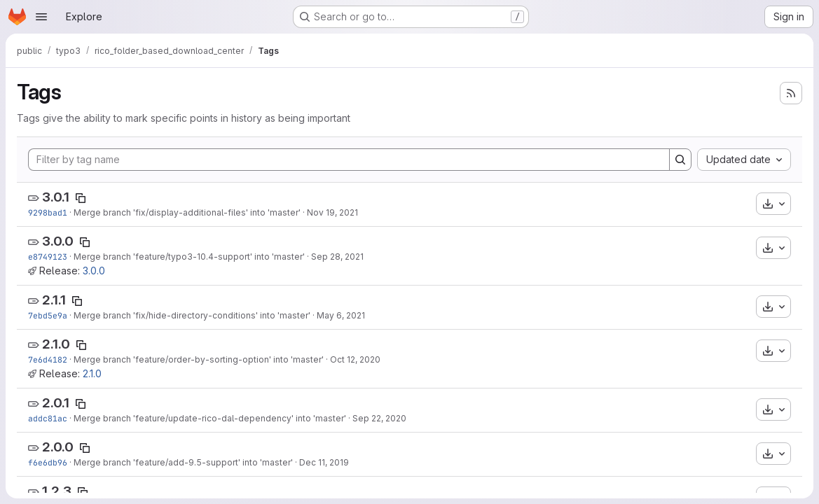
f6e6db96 (48, 462)
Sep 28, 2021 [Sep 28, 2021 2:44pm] (337, 257)
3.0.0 (58, 241)
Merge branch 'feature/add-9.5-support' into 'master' (183, 462)
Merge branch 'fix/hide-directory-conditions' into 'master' (192, 315)
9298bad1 (48, 212)
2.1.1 (54, 300)
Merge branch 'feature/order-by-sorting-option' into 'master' (199, 359)
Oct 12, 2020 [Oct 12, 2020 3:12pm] (355, 359)
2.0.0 (58, 447)
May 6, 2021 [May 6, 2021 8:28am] (341, 315)
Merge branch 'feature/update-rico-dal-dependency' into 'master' (210, 418)
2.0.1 (56, 403)
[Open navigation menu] (41, 17)
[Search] (680, 160)
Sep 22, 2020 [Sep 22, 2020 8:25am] (379, 418)
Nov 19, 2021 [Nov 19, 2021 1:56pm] (332, 212)
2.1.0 (56, 344)
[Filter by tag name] (349, 160)
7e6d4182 (48, 359)
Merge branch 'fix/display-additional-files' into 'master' (187, 212)
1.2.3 (57, 491)
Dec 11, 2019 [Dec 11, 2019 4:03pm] (324, 462)
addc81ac (48, 418)
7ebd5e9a (48, 315)
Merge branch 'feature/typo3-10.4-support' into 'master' (189, 257)
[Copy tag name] (81, 198)
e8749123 (48, 257)
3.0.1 (56, 197)
